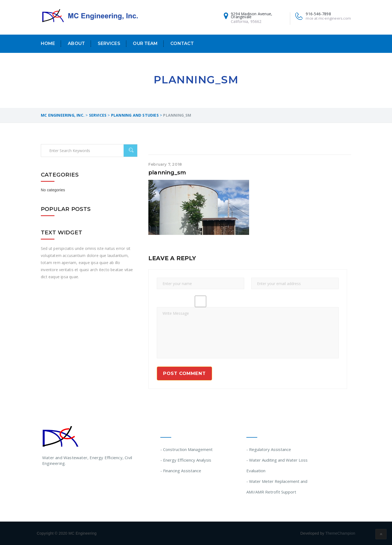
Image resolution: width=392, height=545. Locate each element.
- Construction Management (186, 449)
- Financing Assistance (181, 471)
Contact (182, 43)
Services (109, 43)
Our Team (145, 43)
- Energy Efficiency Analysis (186, 460)
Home (48, 43)
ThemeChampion (340, 533)
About (76, 43)
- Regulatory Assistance (269, 449)
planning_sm (167, 172)
